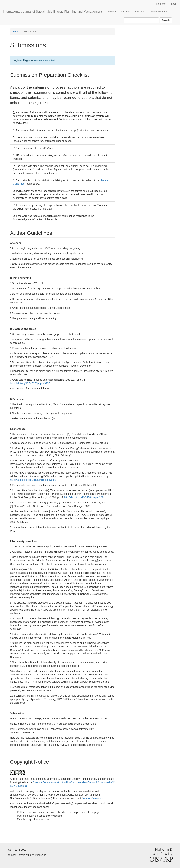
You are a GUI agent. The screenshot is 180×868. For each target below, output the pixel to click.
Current (126, 12)
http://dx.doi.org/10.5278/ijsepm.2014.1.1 (86, 497)
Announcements (158, 12)
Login (174, 4)
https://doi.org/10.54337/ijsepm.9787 (30, 383)
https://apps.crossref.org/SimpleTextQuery (33, 480)
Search (166, 20)
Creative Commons (92, 798)
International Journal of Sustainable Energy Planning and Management (52, 12)
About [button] (112, 12)
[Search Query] (141, 20)
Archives (140, 12)
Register (161, 4)
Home (16, 32)
